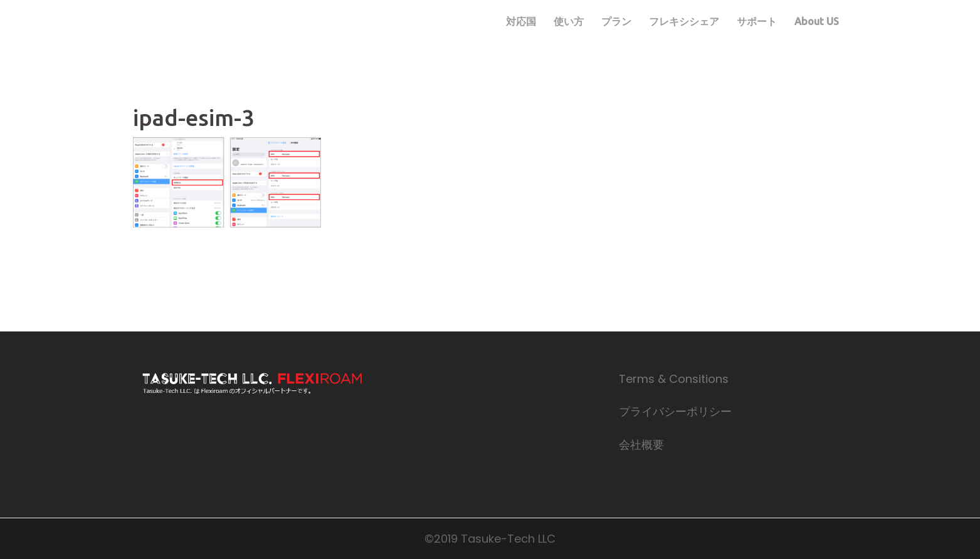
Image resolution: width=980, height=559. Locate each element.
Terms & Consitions (674, 379)
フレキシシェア (684, 21)
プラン (616, 21)
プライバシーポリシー (675, 411)
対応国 (521, 21)
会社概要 (641, 445)
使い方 (569, 21)
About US (817, 21)
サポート (757, 21)
